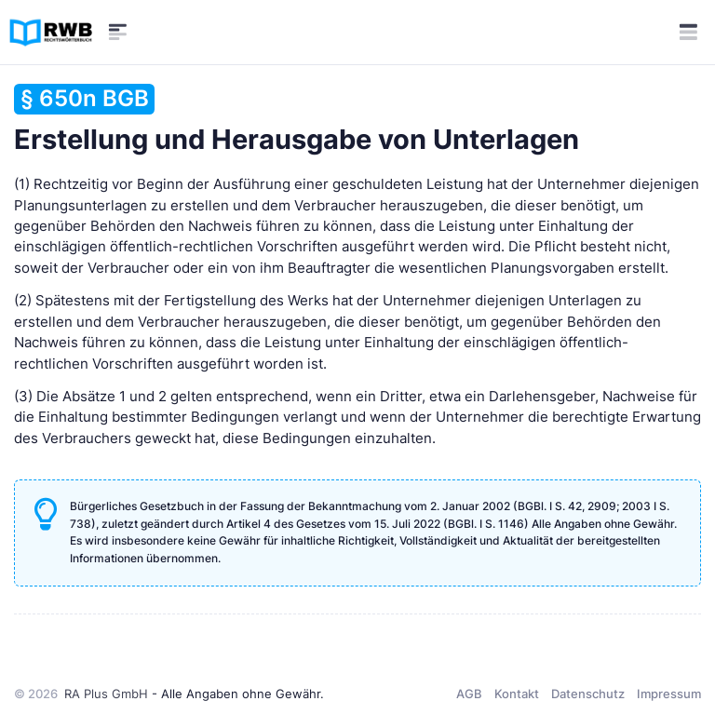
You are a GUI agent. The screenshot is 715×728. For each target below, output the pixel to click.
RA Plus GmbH (106, 694)
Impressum (669, 694)
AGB (469, 694)
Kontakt (517, 694)
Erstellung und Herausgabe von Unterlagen (297, 120)
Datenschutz (588, 694)
